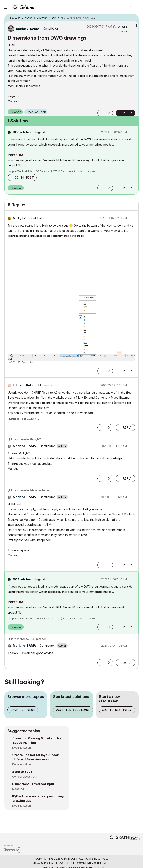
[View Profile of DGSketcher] (22, 132)
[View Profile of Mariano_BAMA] (28, 29)
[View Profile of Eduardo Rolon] (24, 385)
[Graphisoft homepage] (125, 838)
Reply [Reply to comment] (128, 188)
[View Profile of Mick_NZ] (19, 218)
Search (118, 7)
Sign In (137, 7)
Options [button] (133, 18)
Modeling (18, 789)
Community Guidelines (93, 863)
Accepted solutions (73, 710)
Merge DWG (16, 155)
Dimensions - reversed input (33, 784)
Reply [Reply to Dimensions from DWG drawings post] (128, 113)
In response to (26, 439)
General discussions (25, 777)
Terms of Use (65, 863)
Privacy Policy (43, 863)
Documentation (22, 748)
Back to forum (23, 710)
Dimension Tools (36, 112)
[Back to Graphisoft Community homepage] (25, 7)
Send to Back (22, 772)
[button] (101, 113)
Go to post (24, 177)
